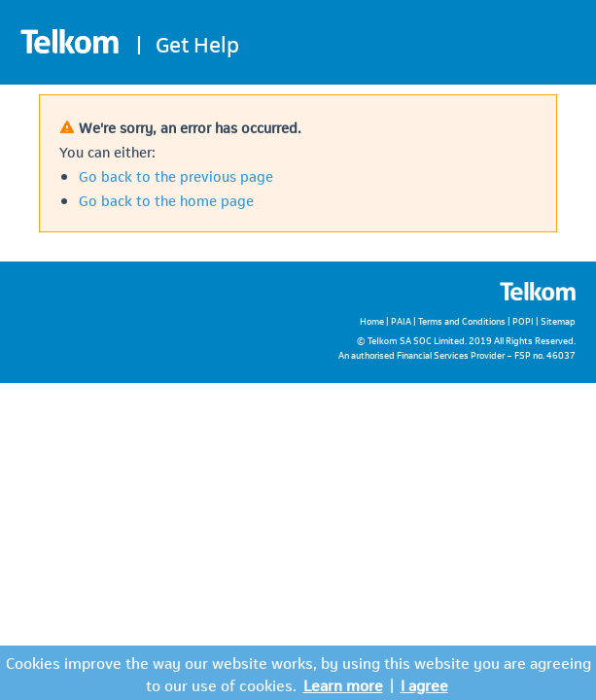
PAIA (401, 320)
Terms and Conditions (462, 320)
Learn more (343, 684)
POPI (523, 320)
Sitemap (558, 320)
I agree (424, 684)
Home (372, 320)
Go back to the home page (166, 199)
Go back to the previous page (176, 175)
